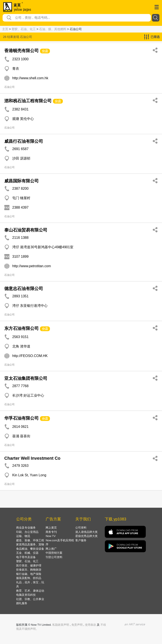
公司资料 (81, 528)
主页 (5, 29)
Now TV (51, 536)
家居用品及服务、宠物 (30, 544)
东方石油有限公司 (22, 328)
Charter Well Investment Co (32, 458)
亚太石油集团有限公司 (26, 378)
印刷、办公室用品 (27, 532)
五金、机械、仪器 (27, 553)
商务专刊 (51, 532)
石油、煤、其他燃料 (53, 29)
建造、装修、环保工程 (30, 540)
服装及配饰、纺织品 (29, 578)
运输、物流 (23, 536)
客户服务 (81, 540)
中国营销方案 (54, 553)
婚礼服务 (22, 603)
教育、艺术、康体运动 (30, 591)
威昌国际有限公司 (22, 181)
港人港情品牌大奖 (86, 532)
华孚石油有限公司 (22, 418)
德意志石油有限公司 (24, 289)
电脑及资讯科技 (26, 595)
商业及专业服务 (26, 528)
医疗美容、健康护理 (29, 566)
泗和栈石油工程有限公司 (28, 101)
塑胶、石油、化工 (24, 29)
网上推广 (51, 549)
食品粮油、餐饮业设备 (30, 549)
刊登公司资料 (54, 557)
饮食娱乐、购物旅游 (29, 570)
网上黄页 (51, 528)
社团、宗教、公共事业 (30, 599)
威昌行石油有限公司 (24, 141)
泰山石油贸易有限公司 (26, 230)
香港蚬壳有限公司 (22, 51)
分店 (45, 51)
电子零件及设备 (26, 557)
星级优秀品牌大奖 (86, 536)
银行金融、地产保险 (29, 574)
